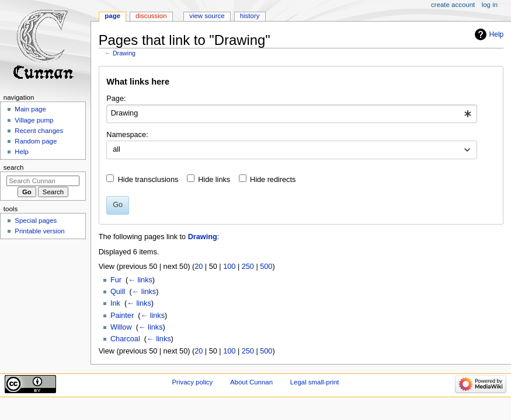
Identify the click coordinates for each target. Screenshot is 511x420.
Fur (116, 280)
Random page (36, 141)
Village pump (34, 120)
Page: (116, 99)
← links (140, 280)
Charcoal (125, 339)
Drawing (124, 53)
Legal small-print (315, 382)
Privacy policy (192, 382)
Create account (453, 5)
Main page (30, 109)
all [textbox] (117, 149)
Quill (118, 292)
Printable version (39, 231)
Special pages (36, 220)
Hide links (214, 180)
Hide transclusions (148, 180)
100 (229, 267)
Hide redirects (273, 180)
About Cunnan (251, 382)
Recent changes (39, 131)
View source (207, 16)
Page (112, 16)
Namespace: (127, 135)
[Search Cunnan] (43, 181)
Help (497, 34)
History (250, 16)
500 (266, 267)
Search (14, 167)
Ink (115, 303)
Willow (121, 327)
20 (199, 267)
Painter (122, 316)
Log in (490, 5)
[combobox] (292, 114)
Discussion (151, 16)
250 (248, 267)
